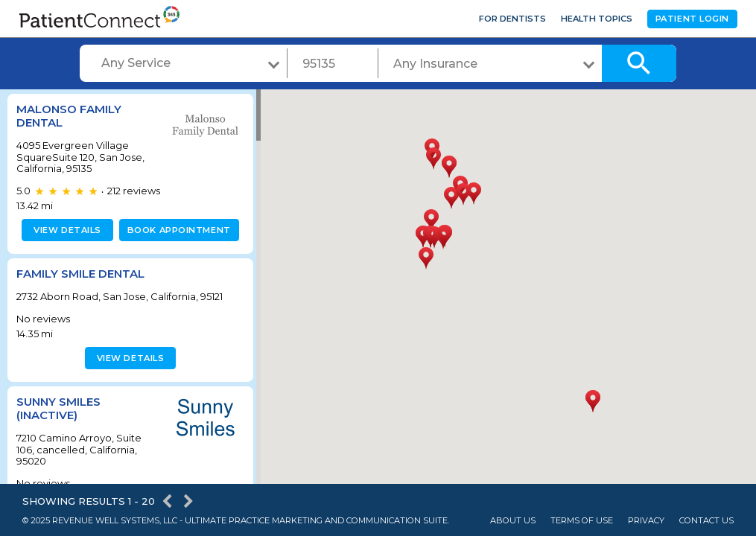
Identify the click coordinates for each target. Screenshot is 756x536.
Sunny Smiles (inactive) (58, 408)
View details (65, 230)
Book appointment (176, 230)
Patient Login (692, 19)
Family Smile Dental (80, 274)
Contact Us (706, 521)
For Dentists (512, 19)
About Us (513, 521)
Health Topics (597, 19)
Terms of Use (582, 521)
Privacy (646, 521)
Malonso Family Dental (69, 116)
